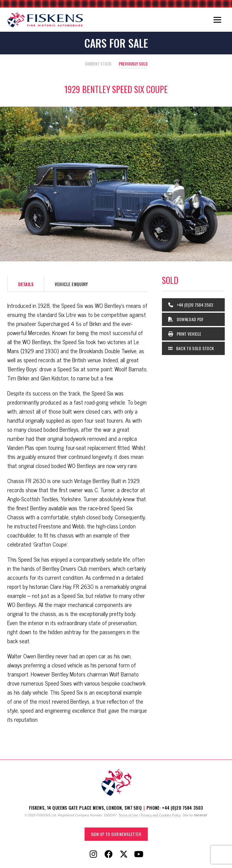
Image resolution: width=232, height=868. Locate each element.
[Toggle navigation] (217, 20)
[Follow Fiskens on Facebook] (108, 854)
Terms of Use (128, 815)
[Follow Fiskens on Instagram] (93, 854)
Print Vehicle (185, 334)
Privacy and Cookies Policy (161, 815)
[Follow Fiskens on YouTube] (139, 854)
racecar (200, 815)
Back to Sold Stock (191, 348)
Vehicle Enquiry (71, 284)
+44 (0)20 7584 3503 (191, 305)
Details (26, 284)
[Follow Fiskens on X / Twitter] (124, 854)
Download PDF (186, 319)
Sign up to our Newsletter (116, 834)
